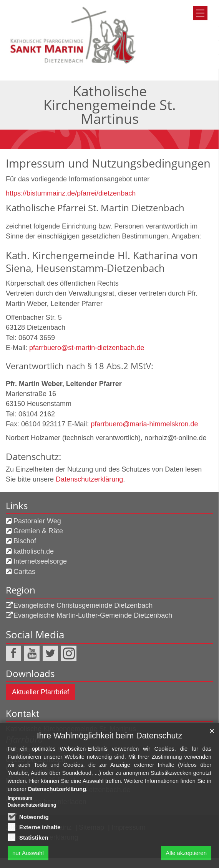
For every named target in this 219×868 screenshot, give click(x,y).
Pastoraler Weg (37, 521)
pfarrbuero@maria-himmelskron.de (144, 424)
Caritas (24, 572)
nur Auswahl (28, 853)
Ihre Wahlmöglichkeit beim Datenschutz (109, 736)
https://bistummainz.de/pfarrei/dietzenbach (71, 193)
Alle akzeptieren (186, 853)
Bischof (25, 541)
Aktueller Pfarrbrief (41, 692)
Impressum (20, 798)
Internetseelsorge (40, 561)
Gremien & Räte (38, 531)
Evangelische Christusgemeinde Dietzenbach (83, 605)
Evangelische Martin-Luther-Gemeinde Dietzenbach (93, 615)
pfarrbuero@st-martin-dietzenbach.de (87, 348)
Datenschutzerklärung (89, 479)
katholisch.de (34, 551)
